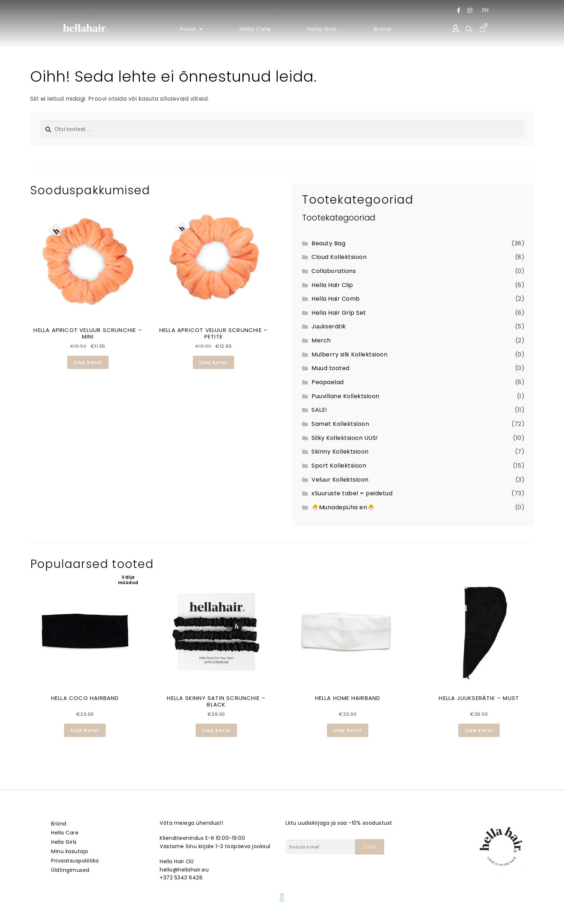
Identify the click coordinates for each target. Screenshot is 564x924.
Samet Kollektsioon (340, 424)
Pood (192, 29)
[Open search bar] (469, 29)
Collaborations (334, 271)
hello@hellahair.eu (184, 870)
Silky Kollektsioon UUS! (345, 438)
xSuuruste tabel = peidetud (352, 493)
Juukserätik (329, 326)
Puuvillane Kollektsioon (345, 396)
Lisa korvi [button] (88, 362)
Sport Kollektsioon (339, 466)
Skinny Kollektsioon (340, 452)
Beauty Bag (328, 243)
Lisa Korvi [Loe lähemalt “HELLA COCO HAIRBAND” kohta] (85, 730)
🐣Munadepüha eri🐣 (343, 507)
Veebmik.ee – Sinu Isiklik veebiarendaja (282, 917)
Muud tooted (331, 368)
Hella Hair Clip (332, 285)
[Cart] (482, 29)
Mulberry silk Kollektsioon (349, 354)
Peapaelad (328, 382)
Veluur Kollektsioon (340, 480)
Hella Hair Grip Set (339, 313)
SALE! (319, 410)
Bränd (382, 29)
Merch (321, 340)
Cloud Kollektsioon (339, 257)
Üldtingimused (70, 870)
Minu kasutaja (70, 851)
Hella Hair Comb (336, 299)
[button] (192, 29)
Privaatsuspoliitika (75, 861)
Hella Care (255, 29)
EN (486, 10)
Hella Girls (322, 29)
